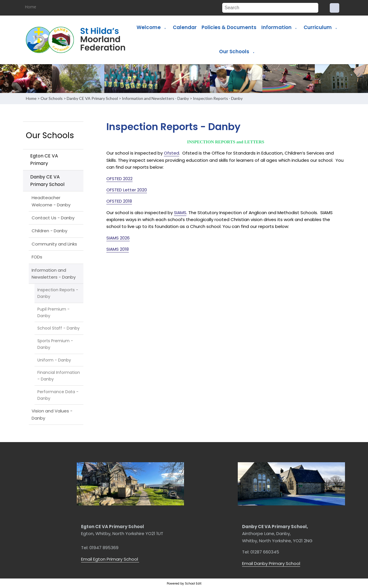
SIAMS (180, 213)
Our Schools (234, 52)
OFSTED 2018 (119, 201)
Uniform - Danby (54, 360)
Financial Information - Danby (59, 376)
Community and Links (54, 244)
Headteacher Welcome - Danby (51, 201)
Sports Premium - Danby (55, 344)
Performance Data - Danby (58, 395)
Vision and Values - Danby (52, 414)
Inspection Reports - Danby (218, 98)
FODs (37, 257)
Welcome (149, 27)
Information (276, 27)
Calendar (185, 27)
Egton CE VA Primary (44, 160)
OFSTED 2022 (119, 179)
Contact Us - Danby (53, 218)
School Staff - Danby (59, 328)
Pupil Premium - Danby (53, 312)
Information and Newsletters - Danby (155, 98)
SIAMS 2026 (118, 238)
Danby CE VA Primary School (92, 98)
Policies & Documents (229, 27)
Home (31, 7)
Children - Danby (49, 231)
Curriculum (318, 27)
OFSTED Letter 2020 (127, 190)
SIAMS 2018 (118, 249)
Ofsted (171, 153)
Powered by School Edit (184, 584)
